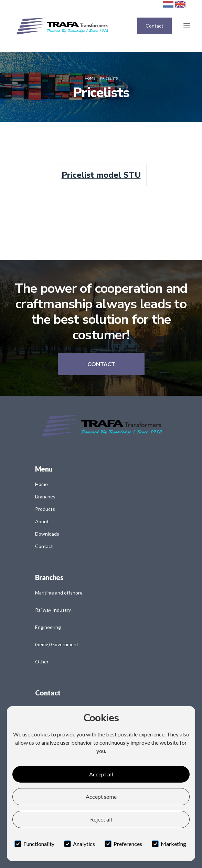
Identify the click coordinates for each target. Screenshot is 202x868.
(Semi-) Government (57, 644)
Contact (155, 26)
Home (90, 78)
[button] (187, 26)
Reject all (101, 819)
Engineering (48, 627)
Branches (45, 497)
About (42, 521)
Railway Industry (53, 610)
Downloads (47, 534)
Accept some (101, 797)
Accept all (101, 774)
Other (42, 662)
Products (45, 509)
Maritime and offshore (59, 593)
